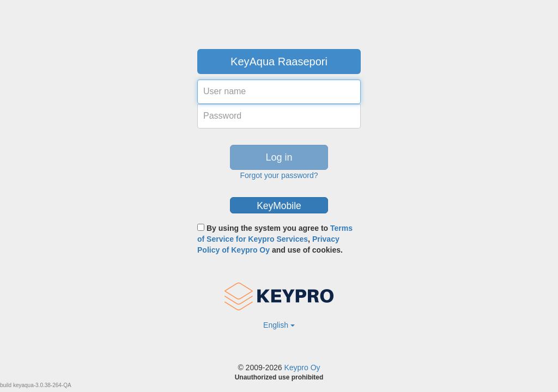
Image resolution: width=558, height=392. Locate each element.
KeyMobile (279, 206)
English (279, 325)
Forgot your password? (279, 175)
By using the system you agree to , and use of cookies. (275, 239)
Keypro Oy (302, 367)
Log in (279, 157)
